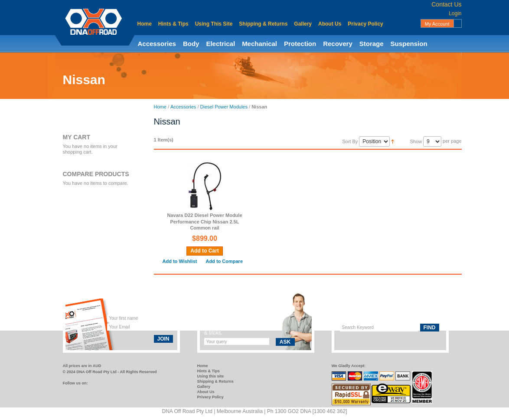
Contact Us (446, 4)
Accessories (157, 44)
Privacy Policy (365, 24)
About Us (330, 24)
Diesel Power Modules (224, 107)
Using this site (211, 376)
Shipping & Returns (263, 24)
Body (191, 44)
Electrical (220, 44)
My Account (437, 24)
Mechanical (259, 44)
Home (145, 24)
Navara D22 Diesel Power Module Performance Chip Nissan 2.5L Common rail (204, 222)
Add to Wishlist (180, 261)
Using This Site (214, 24)
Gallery (303, 24)
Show (416, 141)
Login (455, 13)
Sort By (350, 141)
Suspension (409, 44)
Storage (372, 44)
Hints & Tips (173, 24)
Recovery (338, 44)
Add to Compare (224, 261)
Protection (300, 44)
